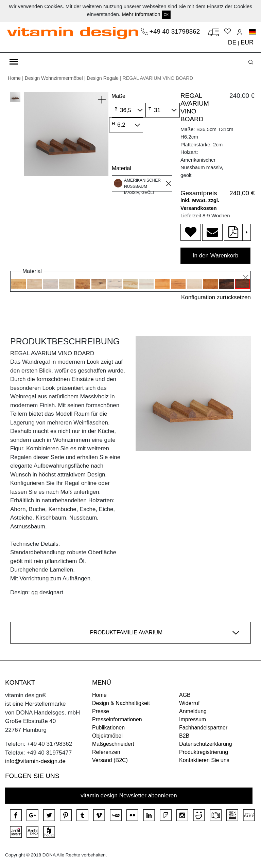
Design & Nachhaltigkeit (121, 703)
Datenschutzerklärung (206, 744)
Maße (118, 96)
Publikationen (108, 728)
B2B (184, 736)
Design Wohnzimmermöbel (54, 78)
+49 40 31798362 (176, 31)
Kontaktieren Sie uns (204, 760)
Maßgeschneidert (113, 744)
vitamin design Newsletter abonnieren (129, 795)
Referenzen (106, 752)
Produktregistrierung (204, 752)
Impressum (193, 719)
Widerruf (189, 703)
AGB (185, 695)
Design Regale (103, 78)
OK (166, 15)
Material (121, 168)
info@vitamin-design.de (35, 761)
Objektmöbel (107, 736)
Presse (101, 711)
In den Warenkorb (216, 256)
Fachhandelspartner (203, 728)
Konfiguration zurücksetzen (216, 297)
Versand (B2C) (110, 760)
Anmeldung (193, 711)
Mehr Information (141, 14)
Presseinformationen (117, 719)
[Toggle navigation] (14, 62)
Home (14, 78)
